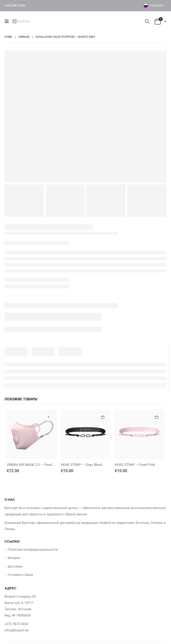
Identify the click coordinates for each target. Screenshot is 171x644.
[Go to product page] (32, 434)
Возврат (14, 558)
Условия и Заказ (20, 576)
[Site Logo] (22, 21)
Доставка (15, 567)
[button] (8, 21)
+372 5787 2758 (15, 6)
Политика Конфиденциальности (33, 550)
